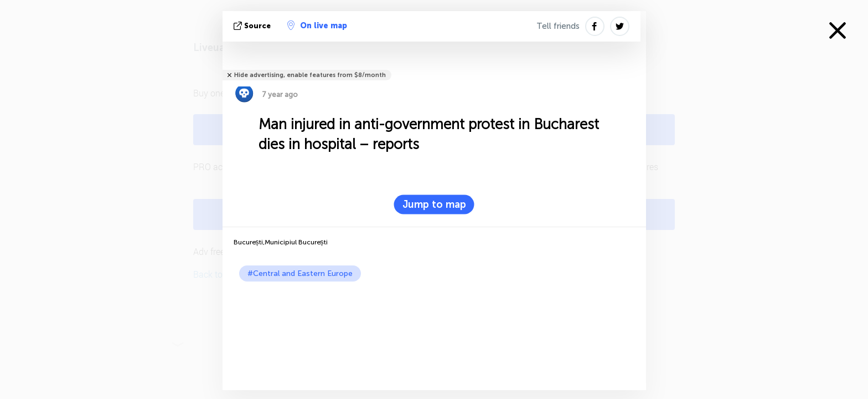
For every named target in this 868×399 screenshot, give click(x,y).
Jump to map (434, 204)
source (253, 26)
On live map (317, 25)
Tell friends (558, 26)
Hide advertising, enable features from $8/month (310, 75)
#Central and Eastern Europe (300, 273)
